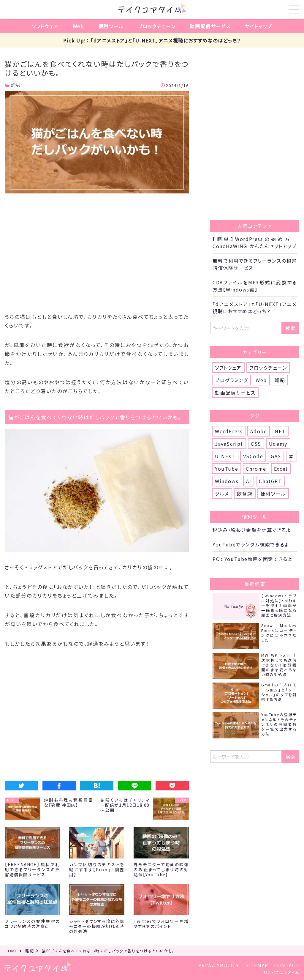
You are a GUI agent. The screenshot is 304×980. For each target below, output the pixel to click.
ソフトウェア (45, 26)
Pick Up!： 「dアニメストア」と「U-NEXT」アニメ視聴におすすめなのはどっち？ (152, 40)
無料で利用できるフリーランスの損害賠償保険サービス (255, 264)
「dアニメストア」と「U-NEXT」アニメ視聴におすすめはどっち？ (255, 308)
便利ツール (111, 26)
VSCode (253, 456)
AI (249, 481)
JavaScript (229, 444)
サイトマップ (258, 26)
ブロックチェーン (157, 26)
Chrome (256, 469)
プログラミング (231, 380)
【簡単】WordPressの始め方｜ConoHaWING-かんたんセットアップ (255, 242)
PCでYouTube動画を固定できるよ (252, 559)
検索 (290, 328)
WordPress (229, 431)
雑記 (15, 85)
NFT (280, 431)
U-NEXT (225, 456)
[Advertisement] (97, 255)
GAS (276, 456)
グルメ (222, 494)
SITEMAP (257, 965)
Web (78, 26)
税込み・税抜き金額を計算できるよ (252, 530)
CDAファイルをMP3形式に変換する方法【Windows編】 (255, 286)
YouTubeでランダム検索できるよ (251, 544)
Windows (227, 481)
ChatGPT (270, 481)
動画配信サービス (210, 26)
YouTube (227, 469)
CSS (256, 444)
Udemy (278, 444)
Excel (281, 469)
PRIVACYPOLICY (219, 965)
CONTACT (287, 965)
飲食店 (245, 494)
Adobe (259, 431)
